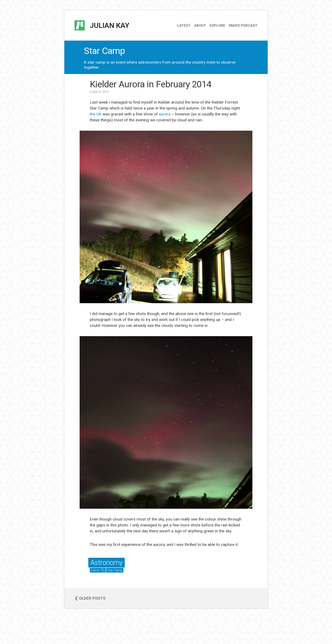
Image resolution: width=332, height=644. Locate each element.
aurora (165, 114)
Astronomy (107, 563)
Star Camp (115, 570)
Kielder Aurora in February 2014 (151, 84)
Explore (217, 25)
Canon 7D (98, 570)
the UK (96, 114)
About (200, 25)
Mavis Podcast (243, 25)
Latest (184, 25)
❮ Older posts (90, 598)
